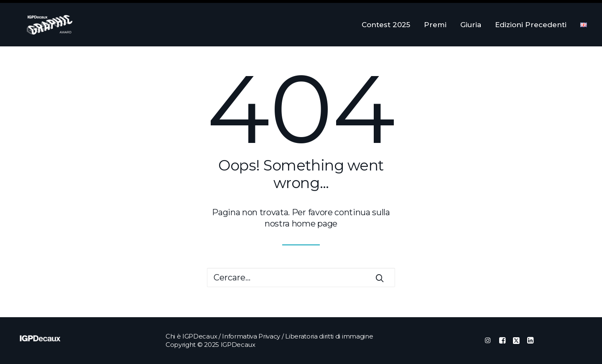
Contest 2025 (386, 25)
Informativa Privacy (251, 336)
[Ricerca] (301, 277)
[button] (380, 278)
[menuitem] (389, 25)
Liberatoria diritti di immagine (329, 336)
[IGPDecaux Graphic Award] (38, 25)
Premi (435, 25)
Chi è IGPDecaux (191, 336)
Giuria (471, 25)
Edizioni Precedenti (531, 25)
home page (315, 224)
